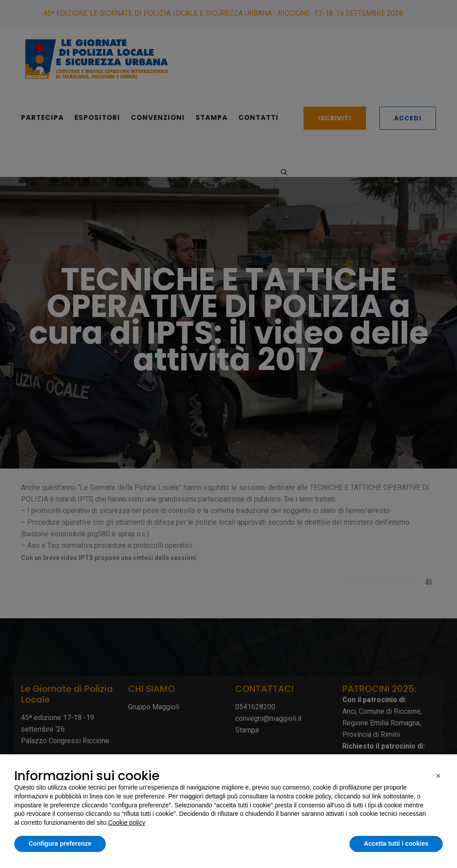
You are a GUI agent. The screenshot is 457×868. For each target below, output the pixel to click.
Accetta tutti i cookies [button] (396, 843)
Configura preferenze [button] (60, 843)
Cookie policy (127, 823)
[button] (438, 776)
